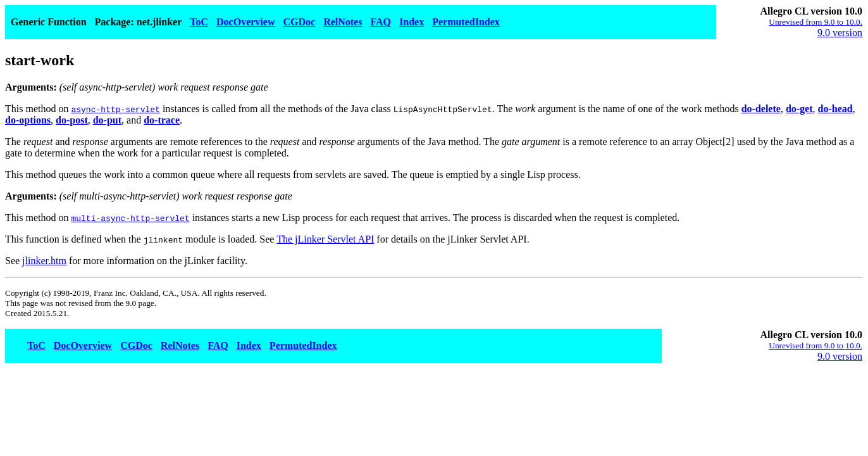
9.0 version (840, 33)
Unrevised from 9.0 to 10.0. (815, 22)
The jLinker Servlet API (325, 239)
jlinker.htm (44, 261)
